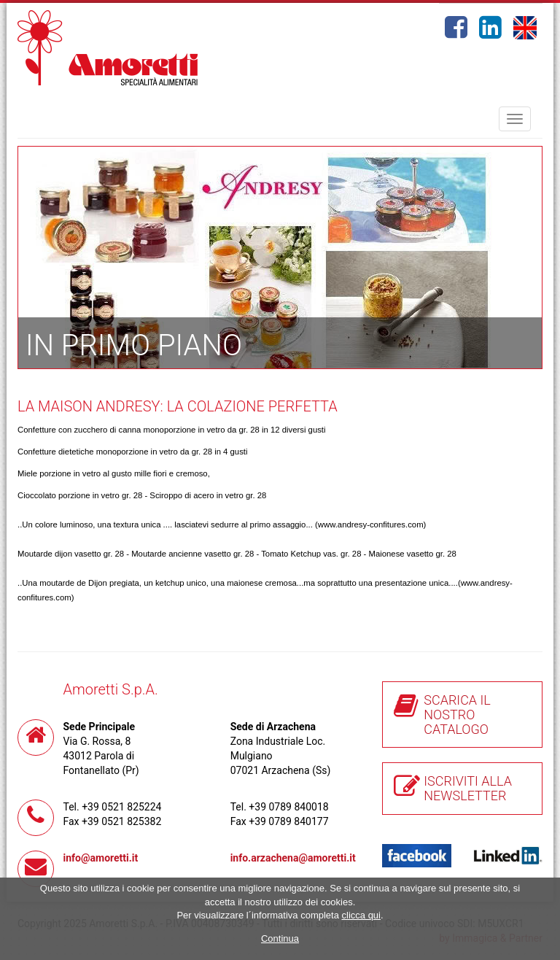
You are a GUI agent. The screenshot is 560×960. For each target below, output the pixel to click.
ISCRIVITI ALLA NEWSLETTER (468, 788)
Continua (280, 938)
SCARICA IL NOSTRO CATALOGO (457, 715)
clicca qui (361, 915)
